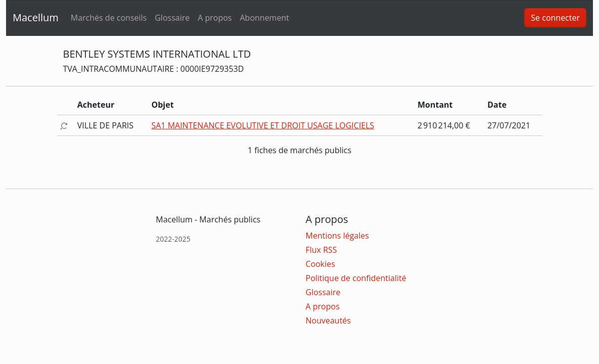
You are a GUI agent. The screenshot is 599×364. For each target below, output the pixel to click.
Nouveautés (328, 321)
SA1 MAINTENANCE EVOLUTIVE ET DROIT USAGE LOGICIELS (263, 125)
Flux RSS (321, 250)
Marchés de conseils (109, 18)
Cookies (320, 264)
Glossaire (172, 18)
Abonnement (264, 18)
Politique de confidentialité (356, 278)
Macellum (36, 17)
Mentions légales (337, 236)
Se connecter (555, 18)
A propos (215, 18)
